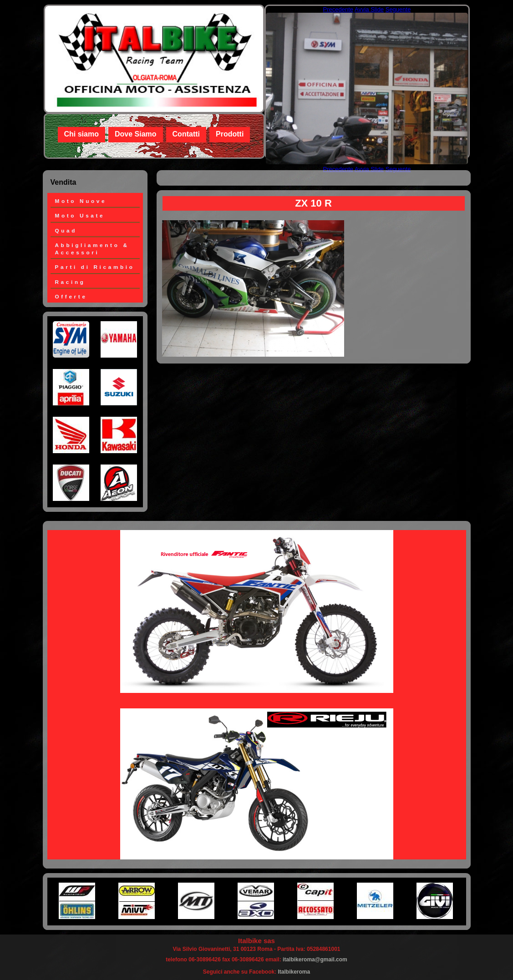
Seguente (398, 9)
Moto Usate (80, 215)
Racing (70, 282)
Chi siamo (81, 134)
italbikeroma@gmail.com (315, 960)
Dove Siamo (136, 134)
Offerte (71, 296)
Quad (66, 230)
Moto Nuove (81, 201)
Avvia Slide (369, 9)
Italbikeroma (294, 972)
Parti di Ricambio (95, 267)
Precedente (338, 9)
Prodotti (230, 134)
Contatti (186, 134)
